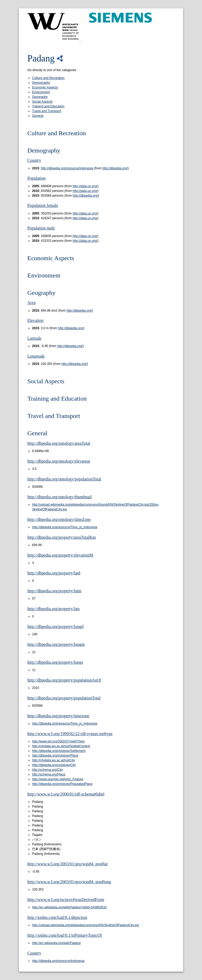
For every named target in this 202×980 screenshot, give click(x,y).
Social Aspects (42, 102)
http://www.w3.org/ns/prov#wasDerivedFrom (66, 900)
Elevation (35, 320)
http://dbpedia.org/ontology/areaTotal (59, 443)
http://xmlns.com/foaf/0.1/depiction (57, 917)
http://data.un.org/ (85, 186)
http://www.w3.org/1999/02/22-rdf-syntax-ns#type (70, 734)
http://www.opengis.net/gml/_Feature (58, 779)
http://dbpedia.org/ (115, 168)
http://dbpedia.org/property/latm (54, 591)
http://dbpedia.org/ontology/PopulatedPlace (62, 784)
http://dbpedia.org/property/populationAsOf (64, 680)
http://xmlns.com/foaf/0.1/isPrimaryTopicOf (65, 935)
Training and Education (48, 106)
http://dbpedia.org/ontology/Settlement (59, 751)
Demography (41, 83)
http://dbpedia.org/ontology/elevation (59, 461)
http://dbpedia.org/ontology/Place (55, 756)
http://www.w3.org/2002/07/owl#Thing (58, 741)
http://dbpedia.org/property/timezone (58, 716)
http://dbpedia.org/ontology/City (54, 765)
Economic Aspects (45, 87)
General (38, 116)
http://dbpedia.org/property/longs (55, 662)
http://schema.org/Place (49, 774)
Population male (41, 228)
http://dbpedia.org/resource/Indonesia (67, 168)
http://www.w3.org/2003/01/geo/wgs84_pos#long (69, 882)
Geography (40, 97)
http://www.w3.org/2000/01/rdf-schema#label (66, 794)
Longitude (36, 356)
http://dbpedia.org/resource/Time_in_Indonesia (65, 527)
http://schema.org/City (47, 770)
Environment (41, 92)
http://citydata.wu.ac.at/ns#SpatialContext (61, 746)
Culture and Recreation (48, 78)
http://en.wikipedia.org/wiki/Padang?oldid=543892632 (69, 907)
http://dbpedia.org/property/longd (55, 627)
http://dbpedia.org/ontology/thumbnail (60, 497)
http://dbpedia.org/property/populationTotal (64, 698)
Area (31, 303)
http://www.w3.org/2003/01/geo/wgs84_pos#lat (67, 864)
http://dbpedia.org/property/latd (54, 573)
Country (34, 160)
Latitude (34, 338)
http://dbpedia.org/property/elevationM (60, 555)
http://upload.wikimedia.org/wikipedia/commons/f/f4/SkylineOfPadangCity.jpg (85, 925)
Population (36, 178)
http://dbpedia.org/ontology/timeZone (59, 519)
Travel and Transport (47, 111)
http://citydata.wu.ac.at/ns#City (54, 760)
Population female (43, 205)
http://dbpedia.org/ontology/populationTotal (64, 479)
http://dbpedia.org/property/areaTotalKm (62, 537)
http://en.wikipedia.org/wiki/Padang (56, 943)
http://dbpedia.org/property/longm (56, 644)
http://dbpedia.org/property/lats (54, 609)
